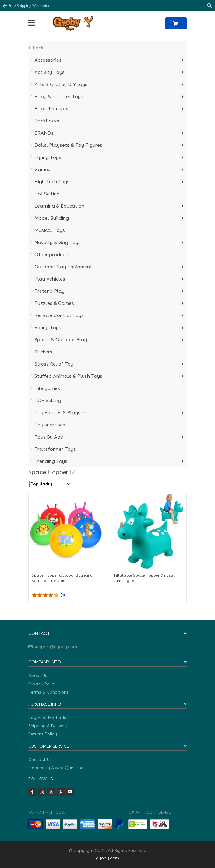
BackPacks (47, 121)
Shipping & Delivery (48, 726)
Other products (52, 255)
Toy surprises (50, 425)
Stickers (43, 352)
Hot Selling (47, 194)
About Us (38, 675)
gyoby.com (107, 858)
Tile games (47, 388)
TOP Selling (48, 400)
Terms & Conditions (48, 692)
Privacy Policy (42, 684)
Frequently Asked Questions (57, 768)
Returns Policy (43, 734)
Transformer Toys (55, 449)
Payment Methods (47, 718)
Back (36, 48)
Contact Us (40, 759)
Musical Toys (50, 230)
